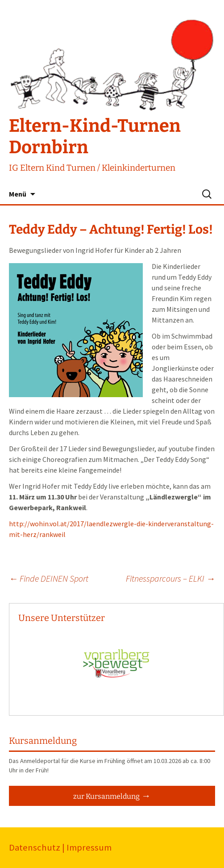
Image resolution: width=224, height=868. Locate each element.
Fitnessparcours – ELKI (170, 578)
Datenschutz (35, 847)
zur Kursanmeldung (106, 796)
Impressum (89, 847)
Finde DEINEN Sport (49, 578)
